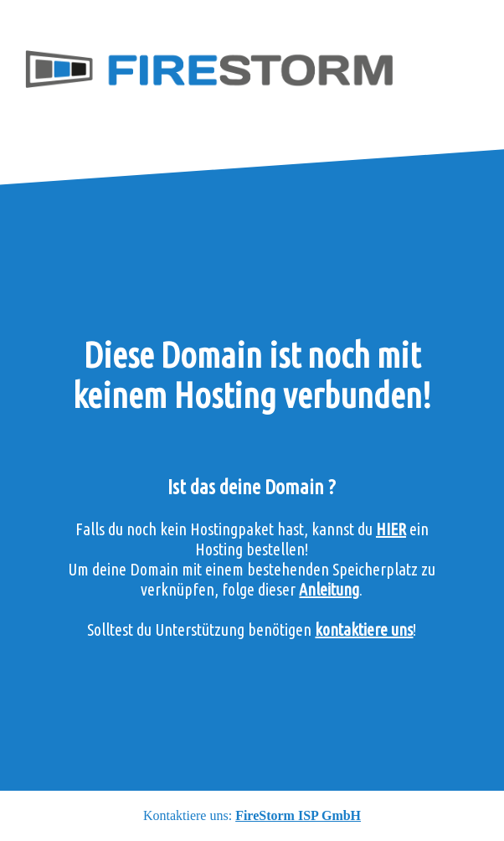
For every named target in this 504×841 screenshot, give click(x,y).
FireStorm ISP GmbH (298, 815)
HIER (391, 529)
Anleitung (329, 589)
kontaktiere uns (364, 629)
